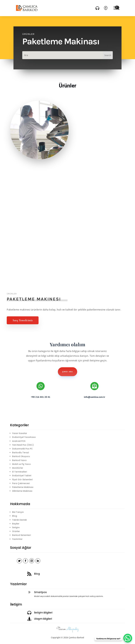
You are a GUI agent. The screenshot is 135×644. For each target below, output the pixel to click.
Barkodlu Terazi (20, 453)
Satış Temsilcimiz (23, 320)
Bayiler (16, 524)
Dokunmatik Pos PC (22, 449)
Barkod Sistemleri (21, 535)
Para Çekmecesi (21, 483)
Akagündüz (72, 629)
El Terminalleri (20, 472)
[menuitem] (97, 8)
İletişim (16, 527)
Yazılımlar (17, 539)
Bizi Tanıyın (18, 512)
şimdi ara (67, 372)
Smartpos (40, 592)
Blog (15, 516)
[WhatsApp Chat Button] (128, 638)
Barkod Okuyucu (21, 456)
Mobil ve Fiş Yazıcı (22, 464)
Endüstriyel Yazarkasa (24, 437)
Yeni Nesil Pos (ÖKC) (23, 445)
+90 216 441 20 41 (41, 397)
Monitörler (18, 468)
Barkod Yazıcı (19, 460)
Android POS (19, 441)
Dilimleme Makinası (22, 491)
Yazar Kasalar (20, 433)
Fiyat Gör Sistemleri (22, 480)
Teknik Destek (19, 520)
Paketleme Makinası (23, 487)
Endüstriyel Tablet (22, 476)
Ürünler (16, 531)
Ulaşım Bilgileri (43, 619)
